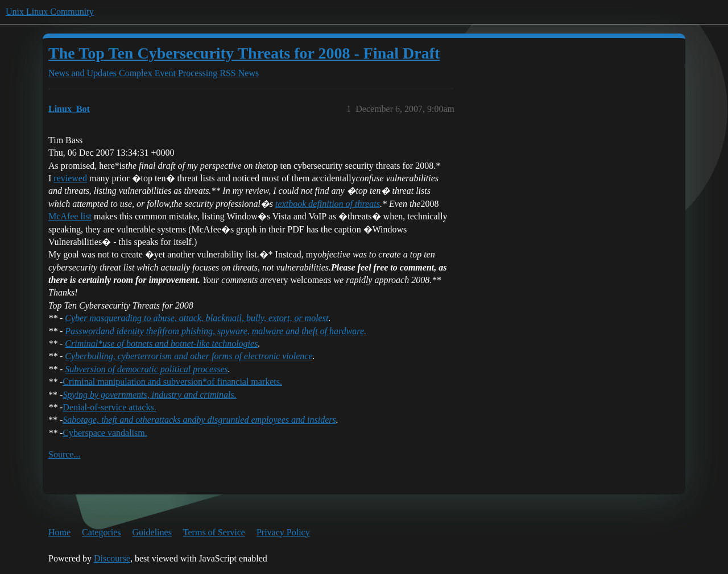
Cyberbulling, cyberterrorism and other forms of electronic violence (189, 356)
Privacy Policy (283, 532)
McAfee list (70, 216)
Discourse (112, 558)
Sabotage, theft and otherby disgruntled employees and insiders (199, 420)
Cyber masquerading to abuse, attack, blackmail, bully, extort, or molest (197, 318)
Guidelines (152, 532)
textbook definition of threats (328, 204)
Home (59, 532)
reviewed (70, 178)
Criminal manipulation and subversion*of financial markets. (172, 382)
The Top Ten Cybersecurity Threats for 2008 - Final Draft (244, 53)
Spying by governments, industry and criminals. (149, 395)
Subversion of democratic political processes (146, 369)
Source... (64, 454)
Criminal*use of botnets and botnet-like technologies (161, 344)
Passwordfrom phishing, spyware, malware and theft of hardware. (216, 331)
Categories (101, 532)
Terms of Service (214, 532)
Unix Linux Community (50, 12)
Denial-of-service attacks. (109, 407)
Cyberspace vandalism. (105, 433)
